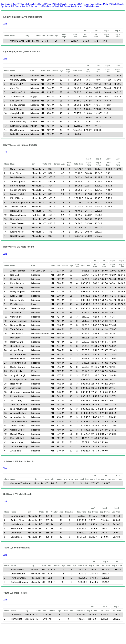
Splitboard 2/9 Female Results (15, 6)
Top (5, 24)
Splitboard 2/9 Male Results (41, 6)
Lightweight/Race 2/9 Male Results (51, 4)
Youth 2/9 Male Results (88, 6)
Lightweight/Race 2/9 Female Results (18, 4)
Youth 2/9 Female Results (66, 6)
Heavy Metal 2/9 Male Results (111, 4)
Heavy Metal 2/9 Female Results (82, 4)
